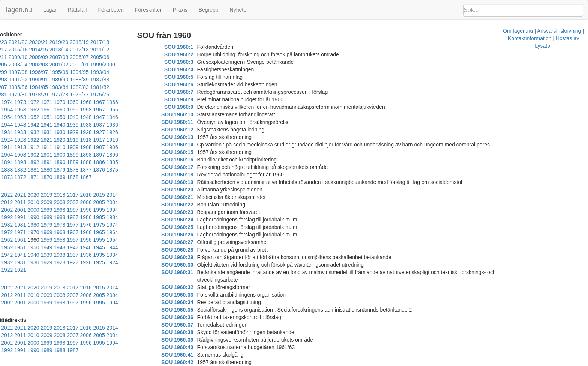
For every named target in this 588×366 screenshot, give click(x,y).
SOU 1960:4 (191, 69)
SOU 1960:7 (191, 92)
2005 (99, 187)
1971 (59, 95)
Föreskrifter (148, 10)
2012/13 (72, 50)
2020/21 (52, 42)
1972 (46, 95)
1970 (73, 95)
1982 (112, 202)
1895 (46, 147)
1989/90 (133, 72)
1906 (46, 140)
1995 (86, 195)
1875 (7, 162)
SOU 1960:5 (191, 77)
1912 (112, 132)
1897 (20, 147)
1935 (99, 117)
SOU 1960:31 (190, 272)
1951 (33, 110)
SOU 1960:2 (191, 54)
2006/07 (52, 57)
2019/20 (72, 42)
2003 (125, 187)
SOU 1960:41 (190, 347)
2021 (33, 180)
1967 (112, 95)
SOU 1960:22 (190, 205)
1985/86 (72, 80)
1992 (125, 195)
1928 (46, 125)
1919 (20, 132)
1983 (99, 202)
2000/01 (31, 65)
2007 (73, 187)
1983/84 (113, 80)
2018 (73, 180)
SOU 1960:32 (190, 280)
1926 (73, 125)
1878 (112, 155)
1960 (59, 102)
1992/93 (72, 72)
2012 (7, 187)
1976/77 (113, 87)
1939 (46, 117)
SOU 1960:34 (190, 295)
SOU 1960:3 (191, 62)
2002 (138, 187)
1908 (20, 140)
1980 (138, 202)
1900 (125, 140)
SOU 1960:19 (190, 182)
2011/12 (92, 50)
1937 (73, 117)
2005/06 (72, 57)
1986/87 (52, 80)
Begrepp (209, 10)
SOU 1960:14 (190, 145)
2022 (20, 180)
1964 (7, 102)
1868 (99, 162)
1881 (73, 155)
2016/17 (133, 42)
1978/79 (72, 87)
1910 (138, 132)
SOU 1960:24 (190, 220)
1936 (86, 117)
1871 (59, 162)
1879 (99, 155)
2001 (7, 195)
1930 (20, 125)
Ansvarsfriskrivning (337, 362)
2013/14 (52, 50)
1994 (99, 195)
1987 (46, 202)
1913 (99, 132)
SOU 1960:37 (190, 317)
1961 (46, 102)
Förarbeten (111, 10)
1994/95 (31, 72)
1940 (33, 117)
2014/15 (31, 50)
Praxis (180, 10)
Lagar (50, 10)
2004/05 (92, 57)
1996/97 (119, 65)
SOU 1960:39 (190, 332)
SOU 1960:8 (191, 99)
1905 (59, 140)
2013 (138, 180)
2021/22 (31, 42)
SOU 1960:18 (190, 175)
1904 (73, 140)
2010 (33, 187)
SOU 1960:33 (190, 287)
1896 (33, 147)
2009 (46, 187)
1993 (112, 195)
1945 (112, 110)
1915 (73, 132)
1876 (138, 155)
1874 (20, 162)
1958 (86, 102)
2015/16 (11, 50)
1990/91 (113, 72)
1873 (33, 162)
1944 (125, 110)
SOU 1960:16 (190, 160)
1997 (59, 195)
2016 (99, 180)
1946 (99, 110)
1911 (125, 132)
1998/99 (78, 65)
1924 (99, 125)
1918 (33, 132)
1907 (33, 140)
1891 (99, 147)
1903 (86, 140)
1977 (33, 210)
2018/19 (92, 42)
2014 (125, 180)
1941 (20, 117)
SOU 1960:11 (190, 122)
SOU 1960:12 (190, 130)
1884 (33, 155)
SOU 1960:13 (190, 137)
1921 (138, 125)
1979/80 (52, 87)
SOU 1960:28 (190, 250)
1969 (86, 95)
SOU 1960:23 (190, 212)
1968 (99, 95)
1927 (59, 125)
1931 (7, 125)
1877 (125, 155)
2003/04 (113, 57)
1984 (86, 202)
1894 (59, 147)
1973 (33, 95)
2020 (46, 180)
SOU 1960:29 (190, 257)
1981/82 (11, 87)
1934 (112, 117)
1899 (138, 140)
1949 (59, 110)
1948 (73, 110)
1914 (86, 132)
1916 (59, 132)
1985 (73, 202)
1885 (20, 155)
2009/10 (133, 50)
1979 (7, 210)
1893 (73, 147)
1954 (138, 102)
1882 (59, 155)
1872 (46, 162)
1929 (33, 125)
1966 (125, 95)
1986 (59, 202)
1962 (33, 102)
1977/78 (92, 87)
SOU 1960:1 (191, 47)
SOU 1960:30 (190, 265)
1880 (86, 155)
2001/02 (11, 65)
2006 (86, 187)
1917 (46, 132)
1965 (138, 95)
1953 (7, 110)
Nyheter (239, 10)
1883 (46, 155)
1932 (138, 117)
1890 (112, 147)
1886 (7, 155)
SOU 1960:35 (190, 302)
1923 (112, 125)
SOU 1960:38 (190, 325)
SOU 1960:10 (190, 114)
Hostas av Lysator (433, 362)
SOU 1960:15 (190, 152)
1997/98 (98, 65)
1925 (86, 125)
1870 (73, 162)
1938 (59, 117)
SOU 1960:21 (190, 197)
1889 (125, 147)
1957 (99, 102)
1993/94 (52, 72)
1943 (138, 110)
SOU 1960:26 (190, 235)
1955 (125, 102)
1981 (125, 202)
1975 (7, 95)
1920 (7, 132)
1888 (138, 147)
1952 (20, 110)
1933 (125, 117)
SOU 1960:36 (190, 310)
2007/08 (31, 57)
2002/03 (133, 57)
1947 (86, 110)
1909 (7, 140)
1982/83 (133, 80)
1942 (7, 117)
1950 (46, 110)
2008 (59, 187)
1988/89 (11, 80)
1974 (20, 95)
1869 (86, 162)
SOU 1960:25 (190, 227)
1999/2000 (54, 65)
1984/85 (92, 80)
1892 (86, 147)
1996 (73, 195)
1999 (33, 195)
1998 (46, 195)
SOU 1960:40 (190, 340)
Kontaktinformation (386, 362)
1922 (125, 125)
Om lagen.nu (296, 362)
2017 (86, 180)
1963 (20, 102)
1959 (73, 102)
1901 (112, 140)
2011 (20, 187)
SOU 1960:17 (190, 167)
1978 (20, 210)
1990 (7, 202)
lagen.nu (19, 10)
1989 (20, 202)
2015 (112, 180)
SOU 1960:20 (190, 190)
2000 (20, 195)
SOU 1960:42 (190, 355)
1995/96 (11, 72)
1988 (33, 202)
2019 (59, 180)
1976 (46, 210)
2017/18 (113, 42)
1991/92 (92, 72)
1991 (138, 195)
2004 (112, 187)
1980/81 (31, 87)
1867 (112, 162)
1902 (99, 140)
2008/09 (11, 57)
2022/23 (11, 42)
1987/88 (31, 80)
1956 (112, 102)
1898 (7, 147)
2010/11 (113, 50)
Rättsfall (77, 10)
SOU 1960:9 (191, 107)
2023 (7, 180)
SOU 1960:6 (191, 84)
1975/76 (133, 87)
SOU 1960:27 (190, 242)
